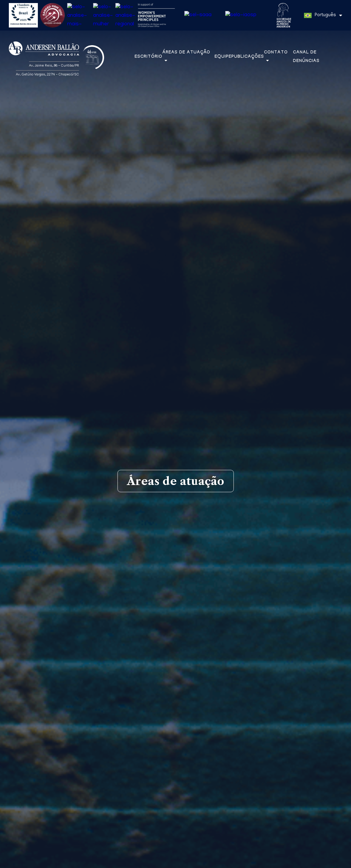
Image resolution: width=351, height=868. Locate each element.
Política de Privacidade (140, 862)
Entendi (324, 860)
